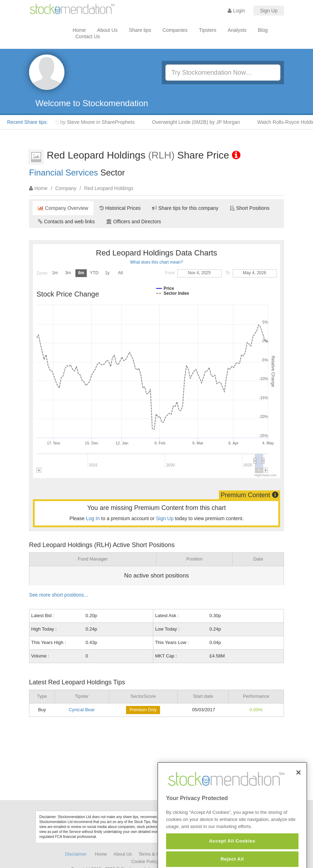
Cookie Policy (145, 862)
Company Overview (63, 208)
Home (79, 30)
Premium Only (143, 710)
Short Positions (250, 208)
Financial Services (64, 173)
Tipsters (208, 30)
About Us (107, 30)
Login (236, 11)
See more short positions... (59, 595)
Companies (175, 30)
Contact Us (88, 36)
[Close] (298, 786)
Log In (93, 518)
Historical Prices (120, 208)
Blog (263, 30)
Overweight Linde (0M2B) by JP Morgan (198, 122)
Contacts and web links (66, 222)
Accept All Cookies (232, 855)
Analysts (237, 30)
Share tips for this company (185, 208)
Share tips (140, 30)
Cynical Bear (82, 710)
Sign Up (269, 11)
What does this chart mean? (156, 262)
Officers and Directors (134, 222)
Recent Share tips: (27, 122)
